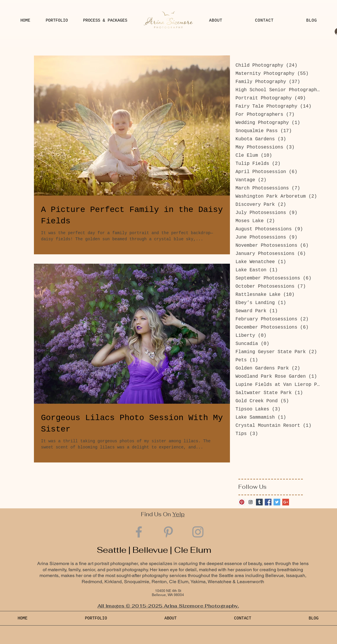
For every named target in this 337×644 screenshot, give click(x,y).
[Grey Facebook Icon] (139, 532)
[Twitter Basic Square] (277, 502)
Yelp (178, 514)
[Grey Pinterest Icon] (168, 532)
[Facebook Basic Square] (268, 502)
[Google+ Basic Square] (286, 502)
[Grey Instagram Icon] (198, 532)
